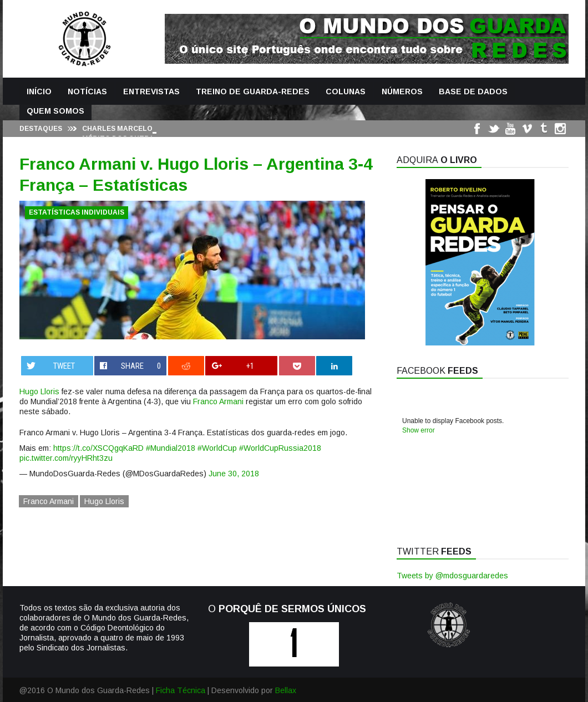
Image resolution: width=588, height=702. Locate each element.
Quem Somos (55, 111)
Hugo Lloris (39, 391)
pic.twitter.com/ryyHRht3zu (66, 458)
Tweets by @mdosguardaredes (452, 576)
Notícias (87, 91)
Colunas (346, 91)
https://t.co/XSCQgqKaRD (98, 448)
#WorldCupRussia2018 (280, 448)
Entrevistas (151, 91)
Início (39, 91)
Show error (419, 430)
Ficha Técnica (181, 690)
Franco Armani (218, 401)
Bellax (286, 690)
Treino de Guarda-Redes (253, 91)
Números (402, 91)
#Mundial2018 (171, 448)
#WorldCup (217, 448)
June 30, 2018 (234, 474)
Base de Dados (473, 91)
